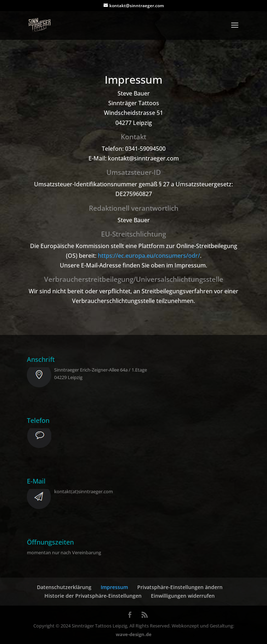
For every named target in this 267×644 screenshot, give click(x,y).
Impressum (114, 587)
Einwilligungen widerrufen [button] (183, 596)
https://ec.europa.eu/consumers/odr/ (149, 256)
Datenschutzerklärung (64, 587)
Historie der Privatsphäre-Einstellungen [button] (93, 596)
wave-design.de (134, 634)
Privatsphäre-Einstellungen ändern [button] (180, 587)
